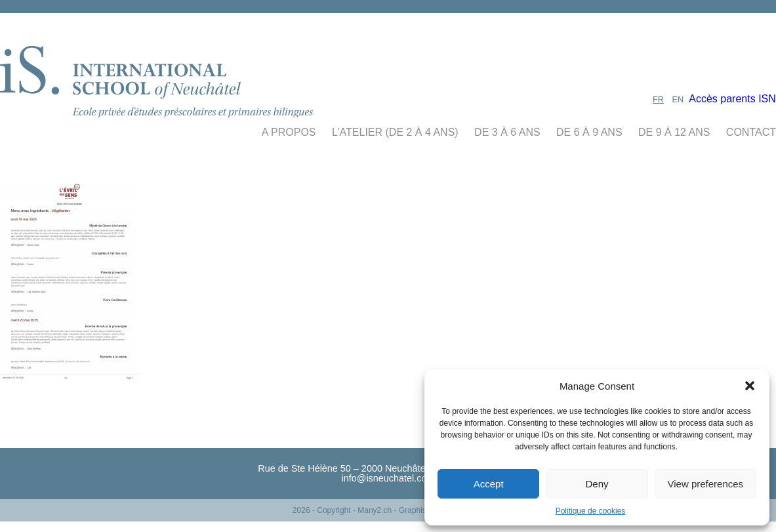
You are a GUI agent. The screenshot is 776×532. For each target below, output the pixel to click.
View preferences (706, 484)
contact (751, 132)
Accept (489, 484)
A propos (289, 132)
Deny (597, 484)
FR (658, 99)
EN (678, 99)
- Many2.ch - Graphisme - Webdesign (418, 510)
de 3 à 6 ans (507, 132)
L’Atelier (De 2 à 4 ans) (395, 132)
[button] (750, 386)
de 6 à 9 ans (589, 132)
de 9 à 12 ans (674, 132)
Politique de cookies (591, 511)
